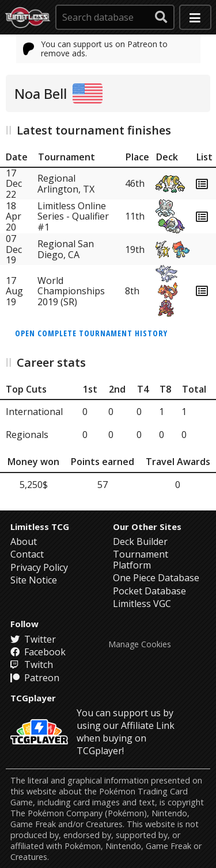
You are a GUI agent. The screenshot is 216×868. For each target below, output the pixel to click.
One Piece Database (156, 578)
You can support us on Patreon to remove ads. (96, 49)
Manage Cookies (140, 644)
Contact (27, 554)
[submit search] (161, 17)
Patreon (35, 678)
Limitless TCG (40, 527)
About (24, 541)
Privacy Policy (39, 567)
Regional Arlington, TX (66, 183)
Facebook (38, 652)
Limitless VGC (142, 604)
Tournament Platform (141, 559)
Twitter (33, 639)
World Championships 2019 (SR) (71, 291)
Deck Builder (140, 541)
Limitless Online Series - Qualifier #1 (73, 216)
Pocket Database (149, 591)
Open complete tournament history (91, 333)
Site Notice (34, 580)
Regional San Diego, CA (66, 249)
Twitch (32, 665)
